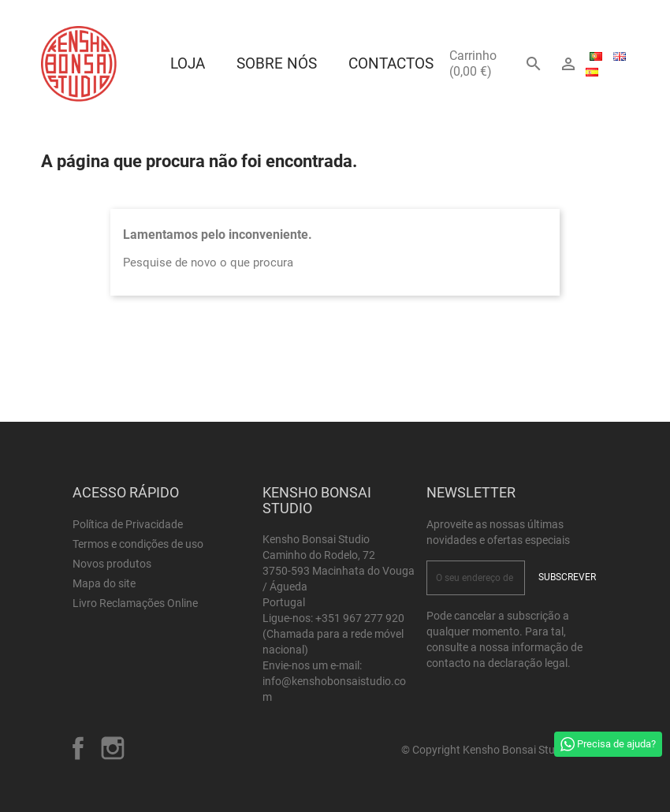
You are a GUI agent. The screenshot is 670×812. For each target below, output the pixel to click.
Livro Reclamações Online (135, 603)
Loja (188, 63)
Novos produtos (112, 564)
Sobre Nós (277, 63)
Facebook (78, 748)
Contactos (391, 63)
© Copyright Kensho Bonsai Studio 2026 (499, 750)
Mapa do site (104, 583)
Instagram (113, 748)
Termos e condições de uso (138, 544)
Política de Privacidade (128, 524)
